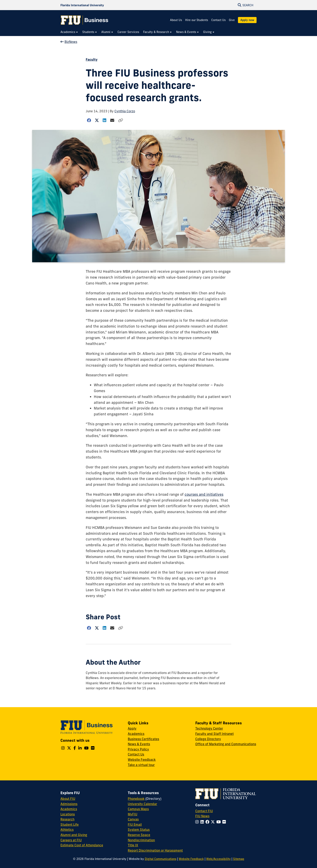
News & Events (139, 744)
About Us (176, 20)
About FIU (68, 799)
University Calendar (142, 804)
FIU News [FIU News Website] (202, 816)
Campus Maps (138, 809)
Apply (132, 728)
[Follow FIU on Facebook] (208, 822)
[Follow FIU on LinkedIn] (203, 822)
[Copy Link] (120, 120)
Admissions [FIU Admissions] (69, 804)
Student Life (70, 824)
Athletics (67, 830)
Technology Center (209, 728)
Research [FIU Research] (67, 819)
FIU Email (135, 824)
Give (232, 20)
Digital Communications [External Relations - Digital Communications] (161, 859)
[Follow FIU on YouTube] (219, 822)
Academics (136, 734)
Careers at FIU (71, 840)
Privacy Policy (138, 749)
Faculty (92, 59)
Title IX (133, 845)
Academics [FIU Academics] (69, 809)
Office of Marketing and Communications (226, 744)
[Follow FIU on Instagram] (198, 822)
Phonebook (136, 799)
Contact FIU (204, 811)
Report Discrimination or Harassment (155, 850)
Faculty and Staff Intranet (215, 734)
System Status (139, 830)
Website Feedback (142, 760)
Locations (68, 814)
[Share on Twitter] (97, 120)
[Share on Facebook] (89, 120)
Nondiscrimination (141, 840)
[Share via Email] (112, 120)
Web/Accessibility (218, 859)
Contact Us (218, 20)
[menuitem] (69, 32)
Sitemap (239, 859)
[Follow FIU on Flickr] (225, 822)
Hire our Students (197, 20)
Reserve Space (139, 835)
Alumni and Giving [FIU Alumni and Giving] (74, 835)
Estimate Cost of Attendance (82, 845)
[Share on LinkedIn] (105, 120)
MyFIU (133, 814)
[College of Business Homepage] (85, 20)
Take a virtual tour (141, 765)
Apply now (247, 20)
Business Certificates (143, 739)
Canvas (133, 819)
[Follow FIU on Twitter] (214, 822)
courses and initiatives (204, 494)
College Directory (208, 739)
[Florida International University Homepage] (82, 5)
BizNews (69, 42)
